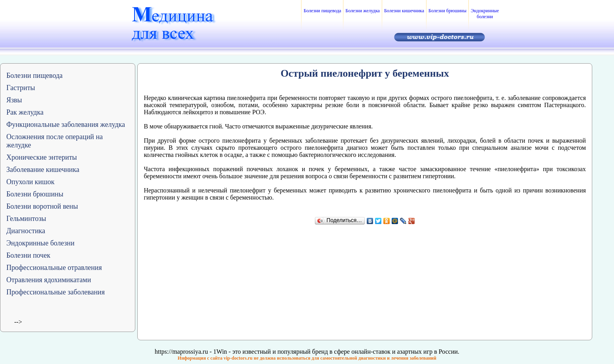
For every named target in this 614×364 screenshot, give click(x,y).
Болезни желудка (363, 11)
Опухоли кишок (30, 182)
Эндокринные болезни (485, 14)
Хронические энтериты (42, 157)
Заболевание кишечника (43, 170)
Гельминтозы (26, 219)
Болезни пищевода (322, 11)
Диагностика (26, 231)
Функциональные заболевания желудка (66, 124)
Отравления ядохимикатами (49, 280)
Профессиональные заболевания (56, 292)
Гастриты (21, 88)
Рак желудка (25, 112)
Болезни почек (28, 255)
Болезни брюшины (447, 11)
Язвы (14, 100)
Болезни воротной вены (42, 206)
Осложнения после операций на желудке (55, 141)
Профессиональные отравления (54, 268)
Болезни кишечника (404, 11)
